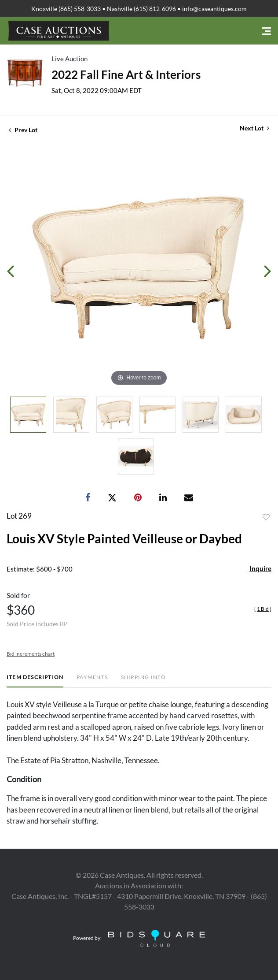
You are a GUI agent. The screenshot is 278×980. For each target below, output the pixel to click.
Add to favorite (266, 517)
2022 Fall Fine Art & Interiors (126, 74)
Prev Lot (23, 130)
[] (263, 609)
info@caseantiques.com (214, 9)
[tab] (35, 681)
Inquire (260, 568)
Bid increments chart (31, 654)
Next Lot (254, 128)
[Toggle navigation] (267, 31)
